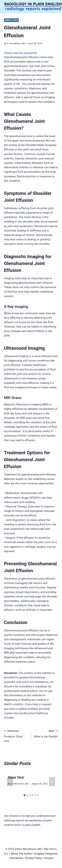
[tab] (24, 795)
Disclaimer (17, 858)
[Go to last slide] (10, 782)
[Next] (52, 782)
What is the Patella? (46, 733)
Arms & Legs (11, 20)
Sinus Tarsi (16, 777)
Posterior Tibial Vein (16, 736)
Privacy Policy (33, 858)
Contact (49, 858)
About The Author (21, 854)
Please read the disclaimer (21, 53)
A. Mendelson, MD (16, 43)
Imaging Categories (46, 854)
